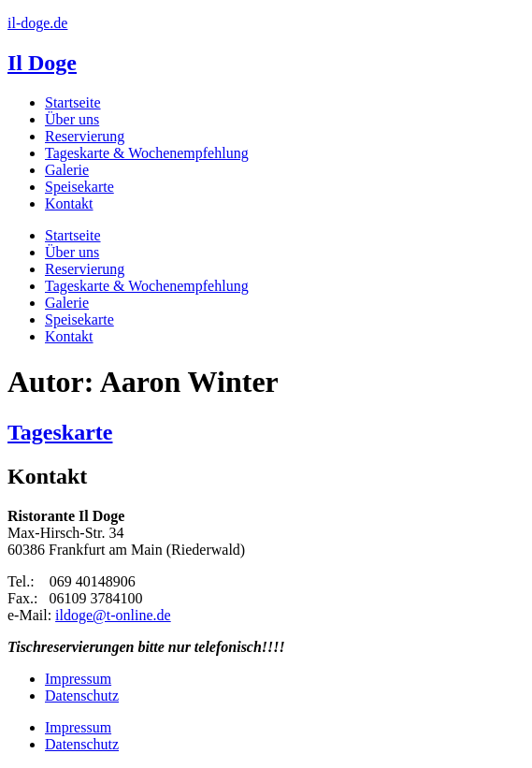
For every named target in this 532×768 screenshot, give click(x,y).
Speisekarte (79, 187)
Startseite (73, 102)
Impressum (78, 679)
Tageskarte (60, 432)
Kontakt (69, 203)
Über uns (72, 119)
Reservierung (85, 136)
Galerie (67, 170)
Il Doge (42, 63)
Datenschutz (82, 696)
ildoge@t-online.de (113, 615)
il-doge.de (37, 23)
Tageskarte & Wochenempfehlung (147, 153)
